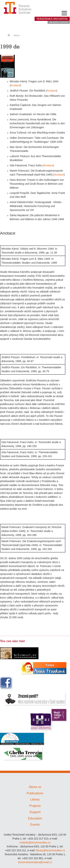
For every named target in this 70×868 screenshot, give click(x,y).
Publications (35, 793)
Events (35, 825)
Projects (35, 806)
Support (35, 812)
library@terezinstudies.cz (51, 850)
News (17, 35)
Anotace (15, 85)
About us (35, 787)
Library (35, 799)
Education (35, 818)
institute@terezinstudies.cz (35, 842)
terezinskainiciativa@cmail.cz (35, 862)
